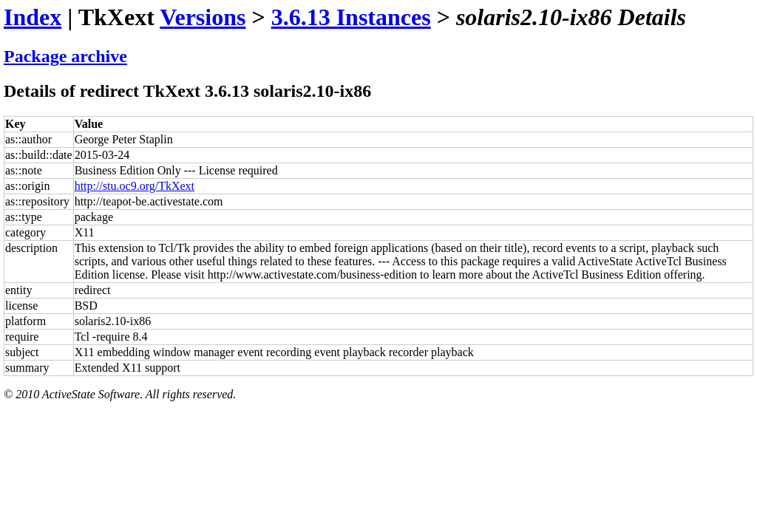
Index (33, 17)
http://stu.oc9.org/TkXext (135, 186)
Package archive (65, 56)
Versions (203, 17)
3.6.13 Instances (351, 17)
